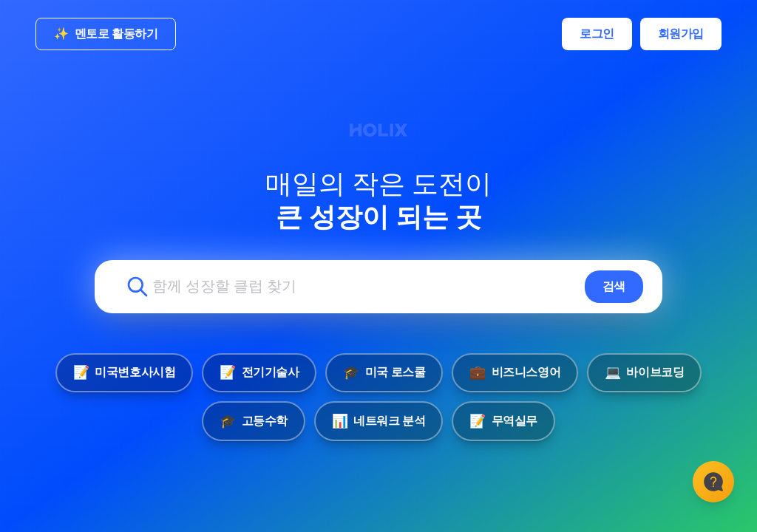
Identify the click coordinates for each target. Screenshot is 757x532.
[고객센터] (713, 488)
